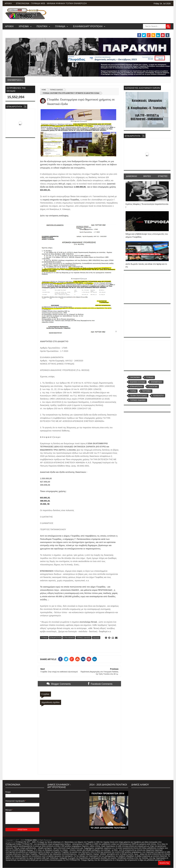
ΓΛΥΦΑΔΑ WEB (31, 840)
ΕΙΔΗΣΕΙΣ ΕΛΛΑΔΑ (138, 382)
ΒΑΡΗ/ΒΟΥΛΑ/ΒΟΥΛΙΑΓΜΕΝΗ (126, 32)
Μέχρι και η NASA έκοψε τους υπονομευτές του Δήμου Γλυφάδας (147, 235)
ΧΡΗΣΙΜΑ (24, 26)
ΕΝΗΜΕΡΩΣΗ (156, 382)
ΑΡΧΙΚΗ (8, 3)
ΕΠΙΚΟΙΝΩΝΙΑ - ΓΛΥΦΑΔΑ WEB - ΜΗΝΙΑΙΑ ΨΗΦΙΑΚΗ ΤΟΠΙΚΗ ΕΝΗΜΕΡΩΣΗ (51, 3)
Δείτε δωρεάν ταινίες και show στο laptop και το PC (146, 265)
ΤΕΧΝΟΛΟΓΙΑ (158, 396)
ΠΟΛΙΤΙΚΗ (42, 26)
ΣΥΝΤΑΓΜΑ (153, 387)
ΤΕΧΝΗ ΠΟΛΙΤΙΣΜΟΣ (139, 396)
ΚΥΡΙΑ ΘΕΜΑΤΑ (69, 638)
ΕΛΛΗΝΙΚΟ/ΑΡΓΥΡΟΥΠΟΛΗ (88, 26)
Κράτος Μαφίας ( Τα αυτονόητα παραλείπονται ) (147, 205)
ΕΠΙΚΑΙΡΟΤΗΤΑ (55, 638)
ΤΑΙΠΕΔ (133, 391)
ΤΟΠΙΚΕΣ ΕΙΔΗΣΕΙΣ (56, 90)
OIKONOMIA (135, 377)
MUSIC (152, 32)
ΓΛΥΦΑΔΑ (60, 26)
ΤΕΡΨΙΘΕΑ (147, 391)
